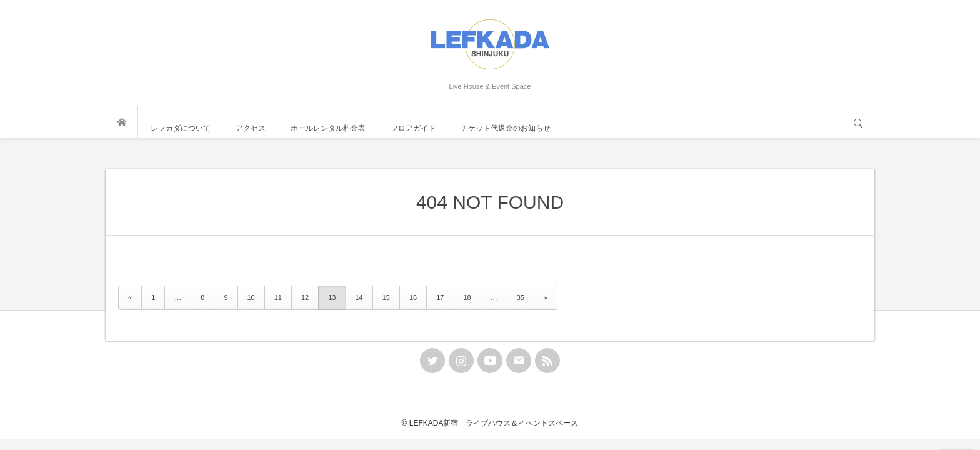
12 (305, 297)
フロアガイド (413, 128)
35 (521, 297)
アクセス (251, 128)
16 (413, 297)
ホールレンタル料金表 (328, 128)
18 (467, 297)
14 (359, 297)
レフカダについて (181, 128)
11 (278, 297)
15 (386, 297)
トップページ (122, 122)
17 (440, 297)
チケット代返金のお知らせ (506, 128)
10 (251, 297)
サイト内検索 (858, 122)
